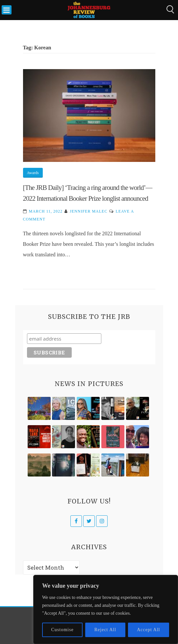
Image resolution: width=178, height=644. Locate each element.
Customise (63, 630)
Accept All (148, 630)
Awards (33, 173)
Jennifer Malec (89, 211)
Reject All (105, 630)
